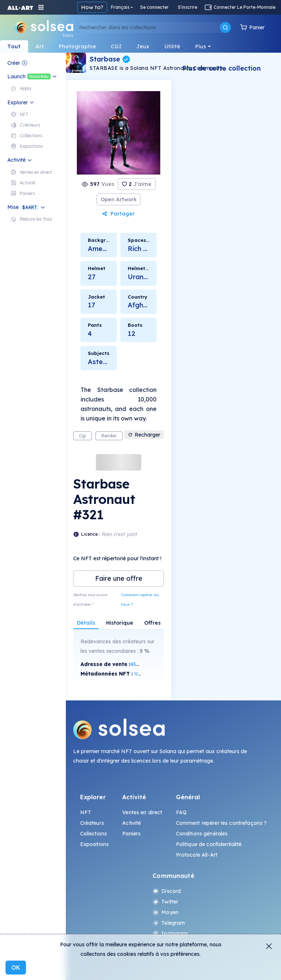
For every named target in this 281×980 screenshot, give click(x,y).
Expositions (95, 844)
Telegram (169, 923)
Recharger (144, 435)
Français (120, 7)
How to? (92, 7)
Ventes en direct (142, 812)
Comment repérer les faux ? (140, 600)
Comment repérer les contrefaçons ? (222, 823)
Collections (94, 834)
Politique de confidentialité (209, 844)
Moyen (166, 912)
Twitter (165, 902)
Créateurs (92, 823)
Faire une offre (119, 578)
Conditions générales (202, 834)
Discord (167, 891)
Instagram (170, 934)
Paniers (131, 834)
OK (16, 968)
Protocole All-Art (197, 855)
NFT (86, 812)
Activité (132, 823)
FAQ (181, 812)
